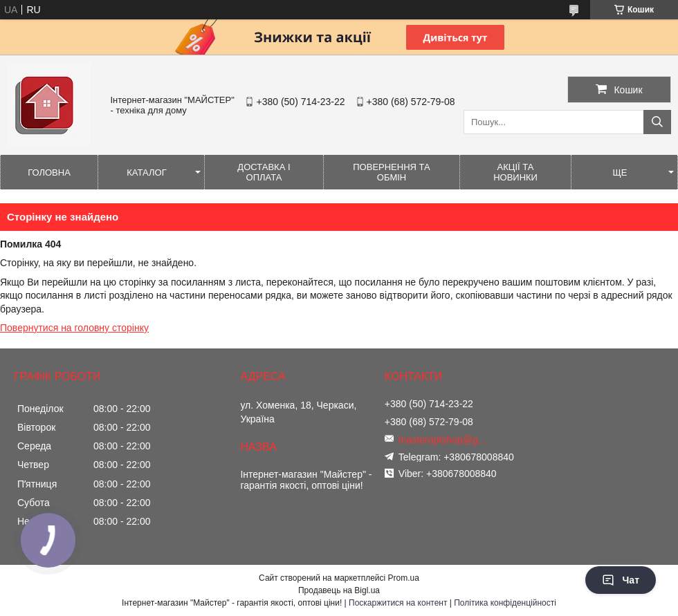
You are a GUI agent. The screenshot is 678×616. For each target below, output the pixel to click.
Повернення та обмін (391, 172)
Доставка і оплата (264, 172)
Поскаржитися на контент (398, 603)
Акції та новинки (515, 172)
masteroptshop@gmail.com (447, 440)
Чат (621, 580)
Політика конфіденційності (505, 603)
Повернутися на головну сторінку (74, 328)
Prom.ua (404, 578)
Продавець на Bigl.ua (339, 590)
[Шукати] (657, 122)
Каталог (146, 172)
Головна (49, 172)
